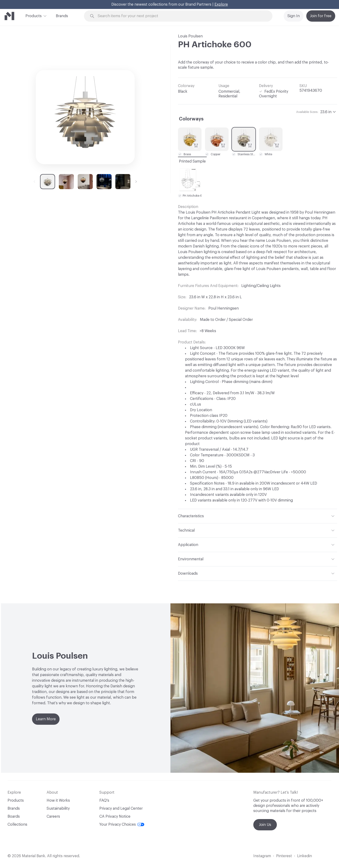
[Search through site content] (181, 16)
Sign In (294, 16)
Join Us (265, 825)
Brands (62, 16)
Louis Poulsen (190, 36)
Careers (53, 816)
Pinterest (284, 856)
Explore (221, 4)
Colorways (191, 119)
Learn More (46, 719)
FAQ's (104, 800)
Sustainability (58, 808)
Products (34, 16)
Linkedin (305, 856)
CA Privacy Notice (115, 816)
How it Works (58, 800)
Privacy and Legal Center (121, 808)
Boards (14, 816)
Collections (17, 824)
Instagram (262, 856)
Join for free (321, 16)
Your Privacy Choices (122, 824)
